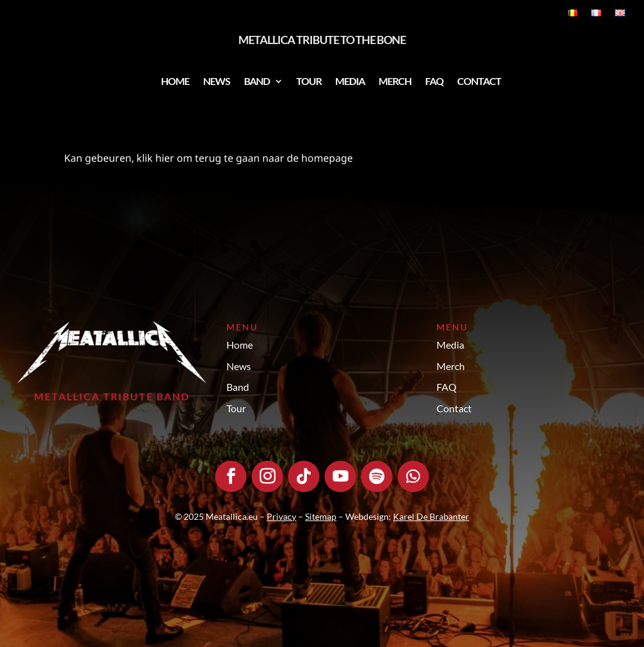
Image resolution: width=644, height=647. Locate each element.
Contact (479, 81)
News (217, 81)
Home (175, 81)
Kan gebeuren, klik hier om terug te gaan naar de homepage (208, 158)
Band (257, 81)
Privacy (281, 516)
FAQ (434, 81)
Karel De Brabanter (431, 516)
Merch (395, 81)
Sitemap (321, 516)
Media (350, 81)
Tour (309, 81)
